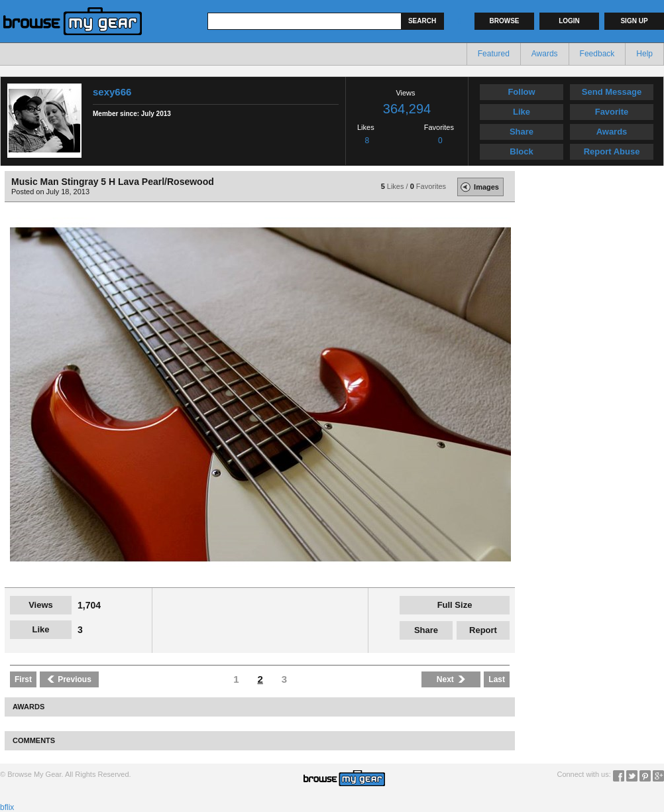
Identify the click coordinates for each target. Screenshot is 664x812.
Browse (505, 21)
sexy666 (112, 92)
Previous (69, 679)
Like (522, 112)
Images (478, 187)
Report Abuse (612, 151)
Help (644, 54)
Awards (545, 54)
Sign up (634, 21)
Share (522, 132)
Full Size (455, 605)
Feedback (597, 54)
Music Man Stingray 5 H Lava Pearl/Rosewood (113, 182)
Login (569, 21)
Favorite (612, 112)
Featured (494, 54)
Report (483, 630)
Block (521, 151)
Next (451, 679)
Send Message (612, 92)
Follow (521, 92)
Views (41, 605)
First (23, 679)
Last (497, 679)
